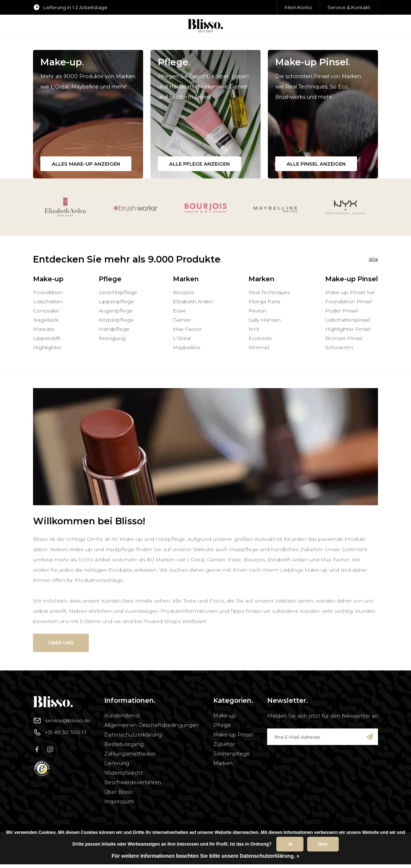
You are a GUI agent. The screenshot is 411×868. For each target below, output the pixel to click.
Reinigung (112, 338)
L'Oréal (182, 338)
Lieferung (117, 763)
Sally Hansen (265, 320)
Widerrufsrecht (123, 773)
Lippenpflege (116, 301)
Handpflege (114, 329)
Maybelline (187, 347)
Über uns (61, 643)
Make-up (225, 716)
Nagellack (46, 320)
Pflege (222, 725)
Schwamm (339, 347)
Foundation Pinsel (348, 301)
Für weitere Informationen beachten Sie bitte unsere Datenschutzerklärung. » (205, 856)
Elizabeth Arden (193, 301)
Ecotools (260, 338)
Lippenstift (47, 338)
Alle (373, 259)
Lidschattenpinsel (348, 320)
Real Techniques (269, 292)
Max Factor (187, 329)
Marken (223, 763)
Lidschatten (48, 301)
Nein (323, 844)
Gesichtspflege (118, 292)
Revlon (257, 311)
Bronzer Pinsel (344, 338)
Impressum (119, 802)
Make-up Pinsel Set (350, 292)
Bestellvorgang (124, 744)
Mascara (43, 329)
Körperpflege (116, 320)
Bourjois (183, 292)
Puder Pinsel (341, 311)
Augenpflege (116, 311)
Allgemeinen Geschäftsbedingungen (152, 725)
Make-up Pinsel (233, 735)
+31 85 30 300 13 (60, 732)
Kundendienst (122, 716)
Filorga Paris (264, 301)
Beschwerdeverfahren (133, 782)
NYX (254, 329)
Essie (179, 311)
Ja (290, 844)
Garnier (182, 320)
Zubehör (224, 744)
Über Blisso (119, 792)
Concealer (46, 311)
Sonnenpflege (232, 754)
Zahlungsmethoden (130, 754)
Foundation (48, 292)
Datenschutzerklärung (133, 735)
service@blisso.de (62, 720)
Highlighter (47, 347)
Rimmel (259, 347)
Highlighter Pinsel (348, 329)
